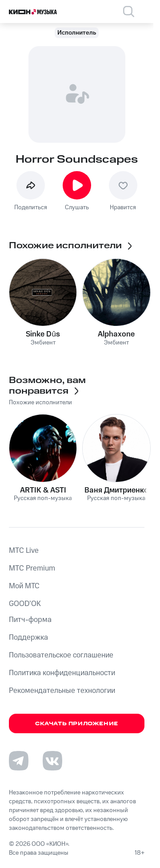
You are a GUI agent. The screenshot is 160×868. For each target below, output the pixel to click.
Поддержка (28, 637)
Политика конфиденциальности (62, 673)
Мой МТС (24, 586)
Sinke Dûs (43, 334)
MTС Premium (32, 568)
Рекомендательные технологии (62, 691)
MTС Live (24, 551)
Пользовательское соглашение (61, 655)
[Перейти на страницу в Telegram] (19, 761)
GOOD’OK (25, 604)
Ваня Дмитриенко (116, 490)
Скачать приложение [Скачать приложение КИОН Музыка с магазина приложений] (77, 724)
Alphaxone (116, 334)
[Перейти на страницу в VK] (52, 761)
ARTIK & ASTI (43, 490)
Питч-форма (30, 620)
